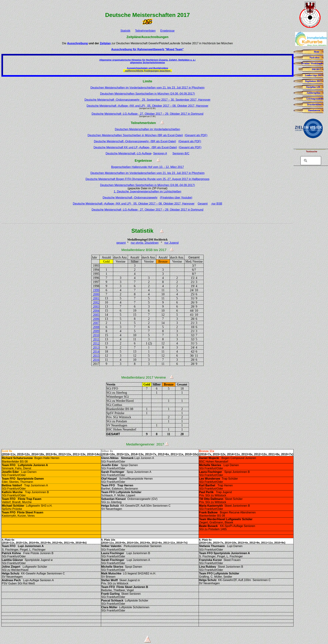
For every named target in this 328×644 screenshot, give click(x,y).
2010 (96, 335)
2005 (96, 315)
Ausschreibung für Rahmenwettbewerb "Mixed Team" (147, 49)
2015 (96, 356)
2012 (96, 343)
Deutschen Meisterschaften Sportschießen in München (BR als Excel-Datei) (135, 135)
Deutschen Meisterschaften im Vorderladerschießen (147, 129)
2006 (96, 319)
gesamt (121, 243)
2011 (96, 339)
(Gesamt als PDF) (196, 135)
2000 (96, 294)
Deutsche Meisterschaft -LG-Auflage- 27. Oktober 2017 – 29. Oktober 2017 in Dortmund (148, 114)
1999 (96, 290)
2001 (96, 298)
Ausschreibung (77, 43)
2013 (96, 347)
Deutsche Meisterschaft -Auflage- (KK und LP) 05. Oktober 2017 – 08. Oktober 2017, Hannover (148, 106)
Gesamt (203, 204)
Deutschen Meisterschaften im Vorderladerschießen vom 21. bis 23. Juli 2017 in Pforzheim (147, 88)
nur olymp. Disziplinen (145, 243)
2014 (96, 352)
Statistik (125, 31)
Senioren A (160, 153)
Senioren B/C (181, 153)
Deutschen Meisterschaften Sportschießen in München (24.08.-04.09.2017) (147, 94)
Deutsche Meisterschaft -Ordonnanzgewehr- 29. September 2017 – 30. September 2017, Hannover (148, 100)
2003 (96, 307)
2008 (96, 327)
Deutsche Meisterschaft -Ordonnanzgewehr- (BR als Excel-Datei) (135, 141)
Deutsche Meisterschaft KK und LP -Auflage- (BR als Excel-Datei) (135, 147)
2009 (96, 331)
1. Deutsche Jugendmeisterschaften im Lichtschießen (147, 192)
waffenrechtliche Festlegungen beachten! (148, 71)
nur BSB (216, 204)
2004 (96, 311)
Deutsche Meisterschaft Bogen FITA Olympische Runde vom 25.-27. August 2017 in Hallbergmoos (148, 179)
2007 (96, 323)
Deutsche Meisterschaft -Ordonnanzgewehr (130, 198)
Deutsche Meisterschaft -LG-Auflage (128, 153)
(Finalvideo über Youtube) (176, 198)
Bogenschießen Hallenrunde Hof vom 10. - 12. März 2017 (147, 167)
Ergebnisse (167, 31)
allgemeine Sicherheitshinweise (147, 63)
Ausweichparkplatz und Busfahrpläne (147, 68)
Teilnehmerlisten (145, 31)
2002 (96, 302)
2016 (96, 360)
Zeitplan (105, 43)
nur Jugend (171, 243)
